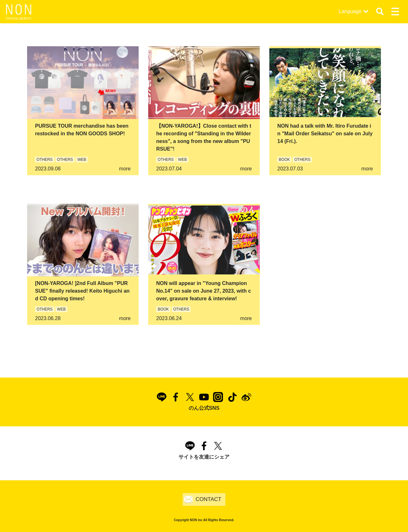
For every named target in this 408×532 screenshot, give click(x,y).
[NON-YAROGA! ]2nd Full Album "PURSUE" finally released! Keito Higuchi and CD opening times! (82, 291)
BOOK (284, 160)
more (125, 169)
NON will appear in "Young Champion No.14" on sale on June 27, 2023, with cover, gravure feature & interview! (204, 291)
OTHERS (45, 160)
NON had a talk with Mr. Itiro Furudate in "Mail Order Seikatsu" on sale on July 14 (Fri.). (325, 134)
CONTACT (209, 499)
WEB (82, 160)
